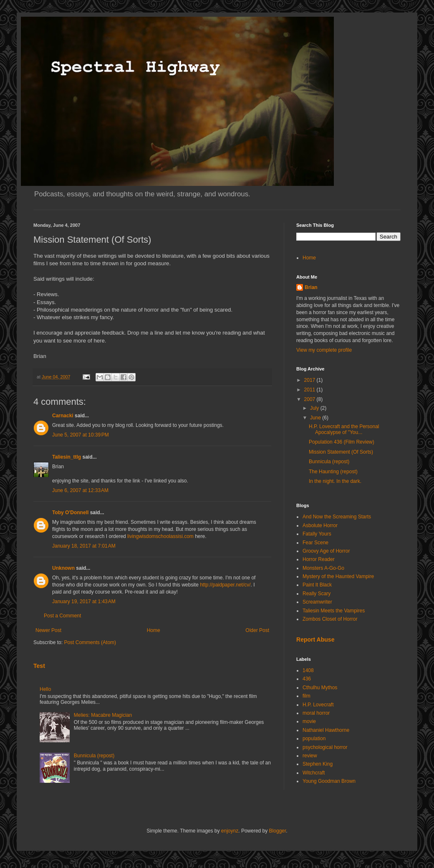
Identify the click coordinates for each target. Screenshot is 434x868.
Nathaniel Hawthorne (326, 730)
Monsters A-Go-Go (323, 568)
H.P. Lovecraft (318, 705)
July (315, 408)
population (314, 739)
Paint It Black (317, 585)
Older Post (257, 630)
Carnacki (63, 416)
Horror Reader (319, 559)
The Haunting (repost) (333, 472)
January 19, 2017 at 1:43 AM (84, 602)
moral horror (316, 713)
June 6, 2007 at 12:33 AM (80, 490)
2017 (310, 380)
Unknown (63, 568)
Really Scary (317, 594)
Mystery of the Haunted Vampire (338, 576)
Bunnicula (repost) (94, 756)
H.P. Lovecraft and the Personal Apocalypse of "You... (344, 429)
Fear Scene (315, 543)
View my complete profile (324, 350)
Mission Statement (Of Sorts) (341, 452)
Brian (311, 287)
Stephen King (318, 764)
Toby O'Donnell (70, 513)
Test (39, 666)
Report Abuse (315, 640)
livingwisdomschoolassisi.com (160, 536)
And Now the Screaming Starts (337, 517)
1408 (308, 670)
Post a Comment (62, 616)
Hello (45, 689)
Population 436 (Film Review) (342, 442)
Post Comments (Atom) (90, 642)
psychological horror (325, 747)
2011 (310, 390)
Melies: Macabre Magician (103, 715)
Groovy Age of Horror (326, 551)
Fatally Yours (317, 534)
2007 (310, 399)
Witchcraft (314, 773)
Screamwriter (317, 602)
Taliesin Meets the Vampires (334, 611)
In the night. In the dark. (335, 481)
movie (309, 721)
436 (307, 679)
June (316, 418)
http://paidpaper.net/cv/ (225, 585)
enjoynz (230, 831)
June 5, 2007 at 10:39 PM (81, 435)
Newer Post (48, 630)
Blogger (278, 831)
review (310, 756)
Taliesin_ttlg (67, 457)
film (307, 696)
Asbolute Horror (320, 525)
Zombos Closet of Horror (330, 619)
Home (154, 630)
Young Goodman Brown (329, 781)
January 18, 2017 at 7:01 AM (84, 546)
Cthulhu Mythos (320, 688)
